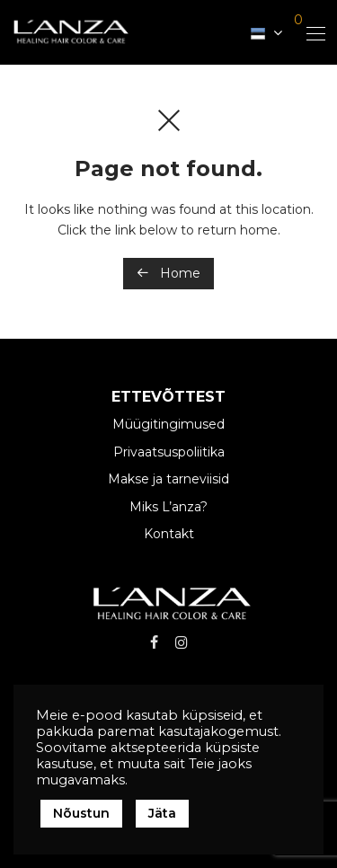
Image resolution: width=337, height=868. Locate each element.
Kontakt (169, 534)
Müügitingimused (168, 424)
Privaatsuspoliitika (169, 452)
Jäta (162, 813)
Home (168, 273)
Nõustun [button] (81, 813)
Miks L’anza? (168, 507)
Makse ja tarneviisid (168, 479)
